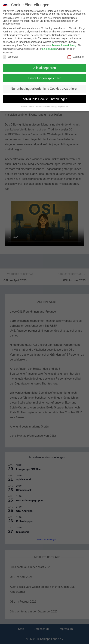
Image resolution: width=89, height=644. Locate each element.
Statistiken (76, 57)
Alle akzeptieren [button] (45, 68)
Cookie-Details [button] (28, 107)
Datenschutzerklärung (64, 45)
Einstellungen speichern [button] (44, 78)
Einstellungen (49, 49)
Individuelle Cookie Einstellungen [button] (45, 99)
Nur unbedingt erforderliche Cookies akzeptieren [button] (45, 89)
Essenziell (10, 57)
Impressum (63, 107)
